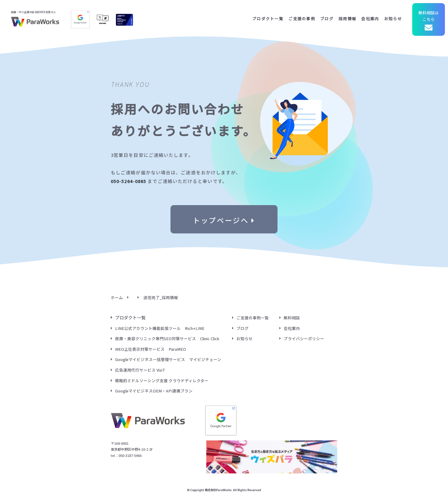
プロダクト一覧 (268, 19)
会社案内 (370, 19)
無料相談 (292, 318)
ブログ (327, 19)
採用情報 (347, 19)
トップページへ (224, 219)
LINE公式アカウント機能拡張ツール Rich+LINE (160, 328)
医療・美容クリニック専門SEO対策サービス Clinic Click (167, 338)
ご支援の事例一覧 (253, 318)
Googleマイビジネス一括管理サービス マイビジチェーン (168, 359)
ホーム (117, 297)
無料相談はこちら (429, 21)
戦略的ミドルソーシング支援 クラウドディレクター (162, 381)
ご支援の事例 (302, 19)
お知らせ (393, 19)
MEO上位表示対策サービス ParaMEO (151, 349)
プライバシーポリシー (304, 338)
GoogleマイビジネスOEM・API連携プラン (154, 391)
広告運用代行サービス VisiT (140, 370)
